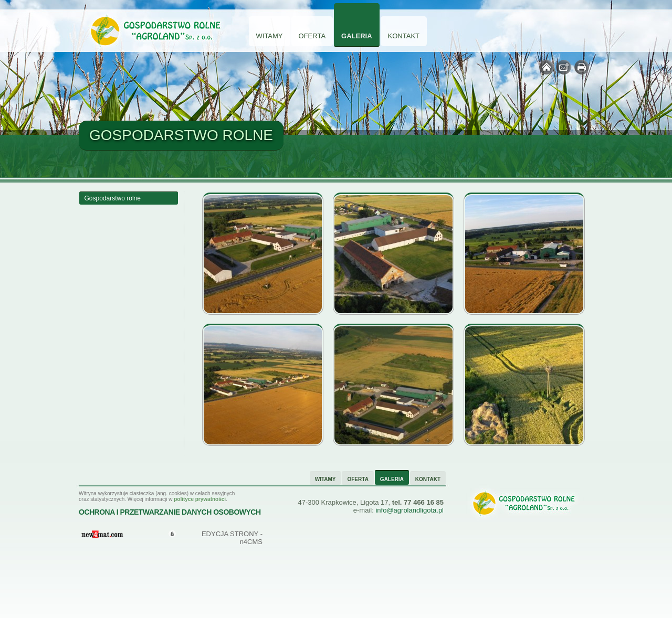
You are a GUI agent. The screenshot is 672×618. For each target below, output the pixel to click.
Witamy (270, 36)
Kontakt (404, 36)
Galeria (357, 36)
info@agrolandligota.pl (409, 510)
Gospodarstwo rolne (113, 198)
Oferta (312, 36)
